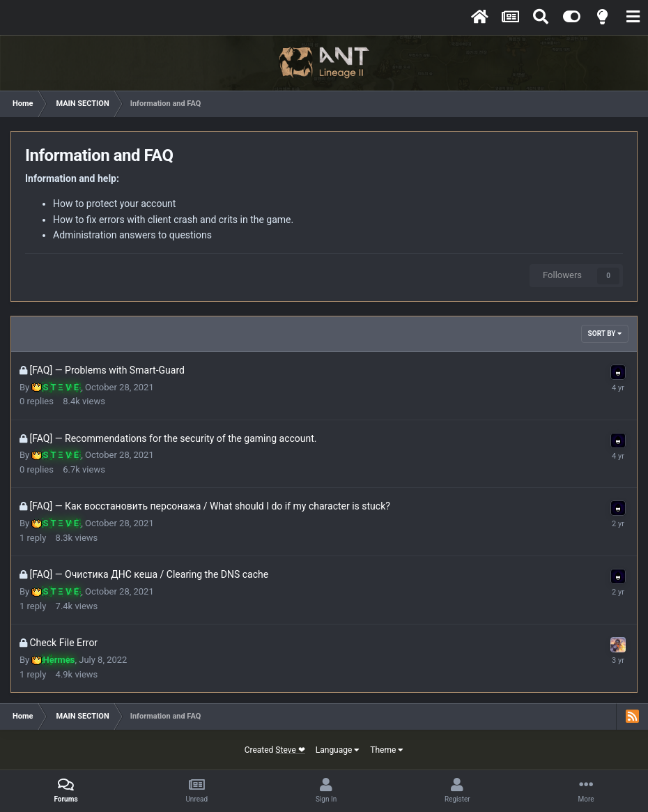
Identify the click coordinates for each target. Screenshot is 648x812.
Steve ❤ (290, 750)
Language (338, 750)
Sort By (605, 334)
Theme (387, 750)
